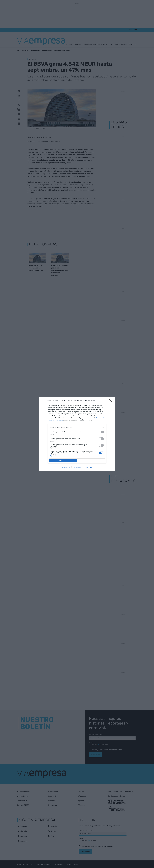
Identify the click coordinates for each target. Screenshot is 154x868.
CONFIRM (63, 460)
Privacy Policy (88, 467)
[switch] (101, 432)
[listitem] (77, 428)
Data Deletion (66, 467)
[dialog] (77, 434)
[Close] (111, 401)
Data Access (77, 467)
